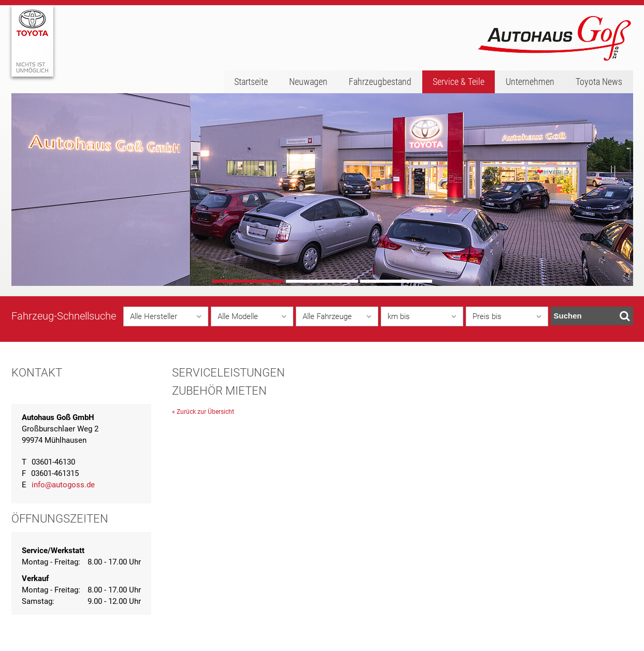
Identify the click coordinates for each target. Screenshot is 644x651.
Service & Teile (459, 82)
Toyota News (599, 82)
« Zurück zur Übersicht (203, 412)
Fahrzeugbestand (380, 82)
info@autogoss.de (63, 485)
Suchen (592, 316)
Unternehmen (530, 82)
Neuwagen (308, 82)
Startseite (251, 82)
